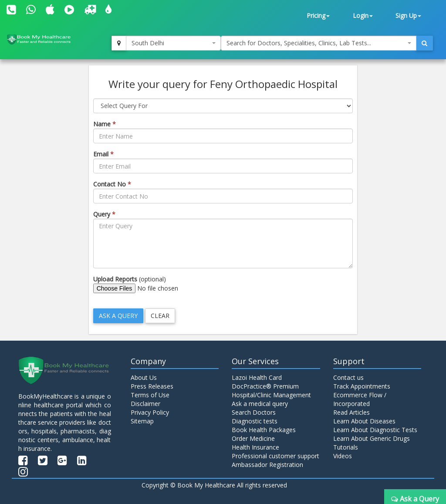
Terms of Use (150, 395)
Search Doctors (254, 412)
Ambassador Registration (267, 465)
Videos (343, 456)
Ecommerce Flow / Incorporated (360, 399)
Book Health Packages (264, 430)
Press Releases (152, 386)
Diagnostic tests (255, 421)
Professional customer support (275, 456)
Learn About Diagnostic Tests (375, 430)
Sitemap (142, 421)
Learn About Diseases (364, 421)
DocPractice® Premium (265, 386)
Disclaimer (145, 404)
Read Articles (351, 412)
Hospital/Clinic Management (271, 395)
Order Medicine (253, 438)
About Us (144, 377)
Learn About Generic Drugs (372, 438)
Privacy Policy (150, 412)
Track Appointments (362, 386)
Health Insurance (255, 447)
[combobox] (173, 43)
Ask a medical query (260, 404)
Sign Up (408, 15)
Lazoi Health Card (257, 377)
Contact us (348, 377)
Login (363, 15)
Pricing (318, 15)
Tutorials (346, 447)
